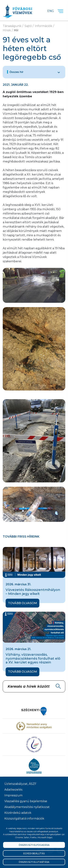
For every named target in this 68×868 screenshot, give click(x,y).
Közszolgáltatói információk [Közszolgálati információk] (24, 819)
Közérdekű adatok (18, 813)
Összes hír (16, 72)
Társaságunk (12, 26)
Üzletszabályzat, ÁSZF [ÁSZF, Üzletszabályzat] (20, 784)
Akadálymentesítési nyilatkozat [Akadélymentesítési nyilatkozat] (27, 807)
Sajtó (28, 26)
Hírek (7, 30)
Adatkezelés (13, 790)
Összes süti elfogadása (34, 845)
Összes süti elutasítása (34, 862)
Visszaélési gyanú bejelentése (26, 801)
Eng (51, 11)
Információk (44, 26)
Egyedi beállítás (34, 853)
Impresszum (13, 795)
